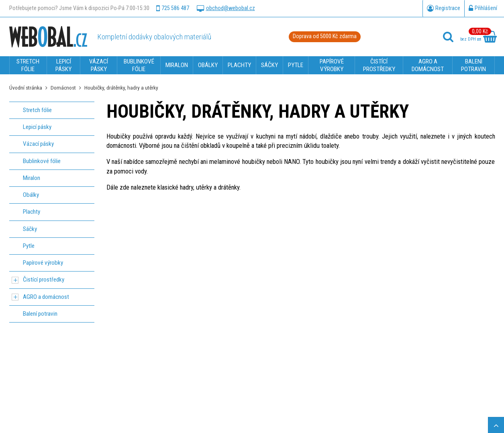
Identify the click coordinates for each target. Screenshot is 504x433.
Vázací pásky (38, 144)
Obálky (31, 195)
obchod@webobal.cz (226, 8)
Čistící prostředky (44, 280)
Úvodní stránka (26, 88)
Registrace (444, 8)
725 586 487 (173, 8)
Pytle (29, 246)
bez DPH (471, 39)
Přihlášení (483, 8)
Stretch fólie (37, 110)
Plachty (32, 212)
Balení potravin (40, 314)
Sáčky (30, 229)
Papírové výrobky (43, 263)
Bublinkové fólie (42, 161)
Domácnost (63, 88)
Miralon (32, 178)
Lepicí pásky (37, 127)
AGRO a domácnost (46, 297)
